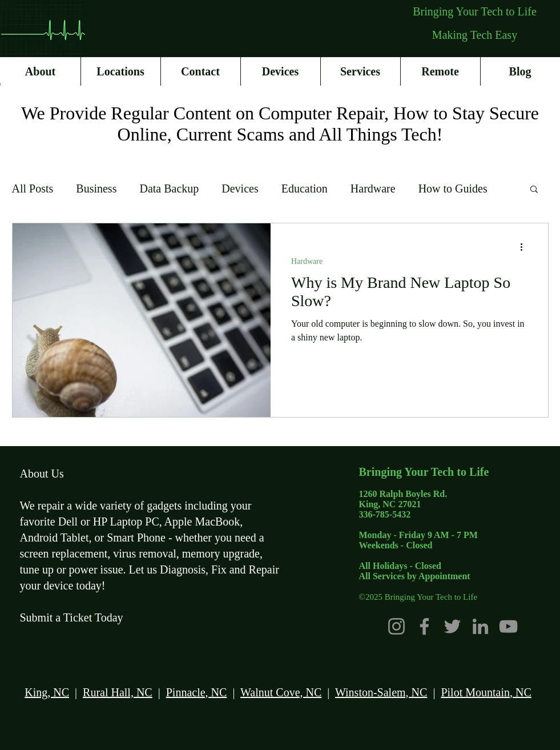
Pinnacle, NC (197, 692)
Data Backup (169, 188)
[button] (534, 190)
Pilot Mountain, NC (486, 692)
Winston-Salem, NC (381, 692)
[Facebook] (424, 626)
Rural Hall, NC (118, 692)
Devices (240, 188)
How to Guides (453, 188)
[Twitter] (452, 626)
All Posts (33, 188)
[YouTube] (508, 626)
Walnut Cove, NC (281, 692)
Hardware (373, 188)
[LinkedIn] (480, 626)
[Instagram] (396, 626)
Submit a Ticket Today (72, 617)
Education (305, 188)
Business (96, 188)
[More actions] (526, 247)
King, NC (47, 692)
